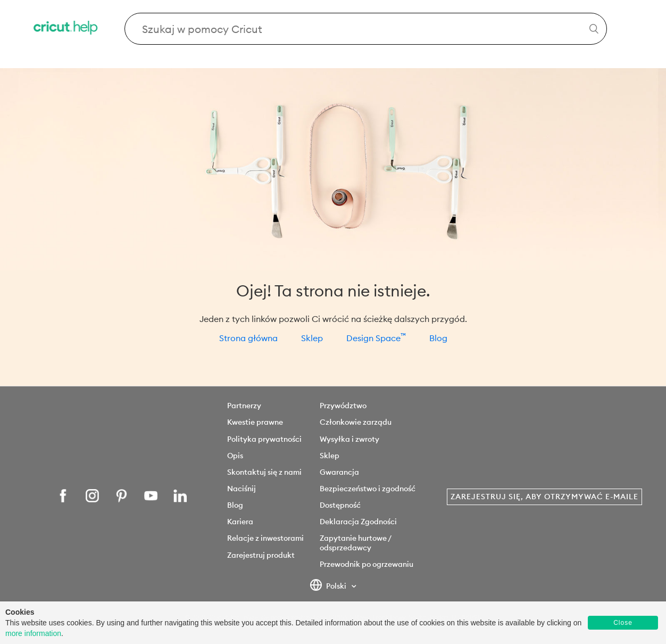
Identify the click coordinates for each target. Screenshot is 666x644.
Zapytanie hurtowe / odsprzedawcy (355, 543)
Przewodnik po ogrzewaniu (367, 564)
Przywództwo (343, 406)
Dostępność (340, 505)
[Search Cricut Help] (366, 29)
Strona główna (248, 338)
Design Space (376, 338)
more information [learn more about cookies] (33, 633)
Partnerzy (244, 406)
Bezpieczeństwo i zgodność (368, 489)
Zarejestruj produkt (261, 555)
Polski (329, 587)
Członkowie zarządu (356, 422)
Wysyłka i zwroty (349, 439)
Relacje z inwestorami (265, 538)
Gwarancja (339, 472)
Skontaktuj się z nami (264, 472)
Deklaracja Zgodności (358, 522)
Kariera (240, 522)
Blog (438, 338)
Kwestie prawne (255, 422)
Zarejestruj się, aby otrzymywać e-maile (544, 497)
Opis (235, 456)
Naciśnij (242, 489)
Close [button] (623, 623)
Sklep (312, 338)
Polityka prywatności (264, 439)
